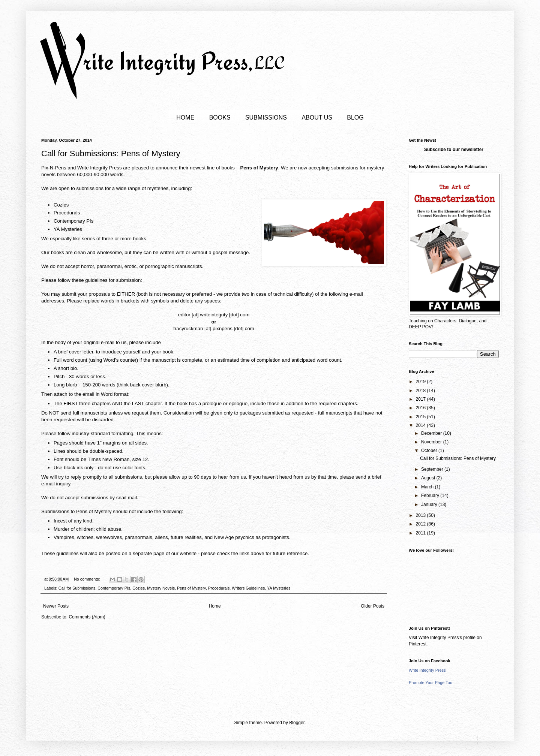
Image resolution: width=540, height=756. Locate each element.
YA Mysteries (279, 588)
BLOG (355, 118)
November (432, 442)
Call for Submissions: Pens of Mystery (111, 153)
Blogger (297, 723)
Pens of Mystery (191, 588)
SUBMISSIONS (266, 118)
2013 (421, 515)
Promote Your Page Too (430, 683)
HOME (185, 118)
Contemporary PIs (114, 588)
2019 (421, 382)
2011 (421, 533)
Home (215, 606)
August (429, 478)
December (432, 433)
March (428, 487)
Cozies (139, 588)
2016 (421, 408)
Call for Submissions (77, 588)
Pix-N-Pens (54, 168)
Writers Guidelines (248, 588)
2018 (421, 391)
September (433, 469)
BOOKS (220, 118)
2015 (421, 417)
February (431, 496)
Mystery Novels (161, 588)
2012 (421, 524)
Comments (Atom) (87, 617)
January (430, 504)
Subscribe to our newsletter (454, 150)
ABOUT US (317, 118)
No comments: (88, 579)
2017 (421, 399)
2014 (421, 425)
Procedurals (219, 588)
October (430, 451)
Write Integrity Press (427, 670)
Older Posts (373, 606)
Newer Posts (56, 606)
